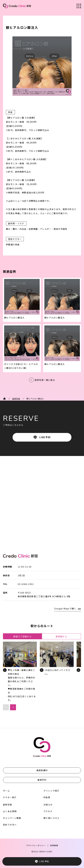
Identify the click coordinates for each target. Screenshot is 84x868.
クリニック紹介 (51, 791)
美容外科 (42, 780)
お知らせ (48, 805)
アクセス (48, 811)
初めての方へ (10, 825)
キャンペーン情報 (12, 818)
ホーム (6, 791)
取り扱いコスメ (51, 818)
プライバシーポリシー (36, 845)
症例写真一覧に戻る (45, 380)
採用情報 (54, 845)
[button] (13, 707)
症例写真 (16, 399)
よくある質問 (10, 811)
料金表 (47, 797)
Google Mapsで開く (65, 609)
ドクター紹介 (10, 797)
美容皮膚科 (42, 770)
